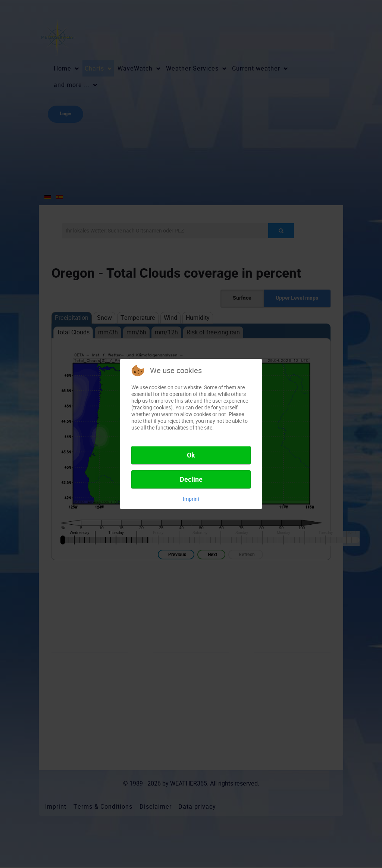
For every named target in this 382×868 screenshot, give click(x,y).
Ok (191, 455)
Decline (191, 480)
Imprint (191, 499)
